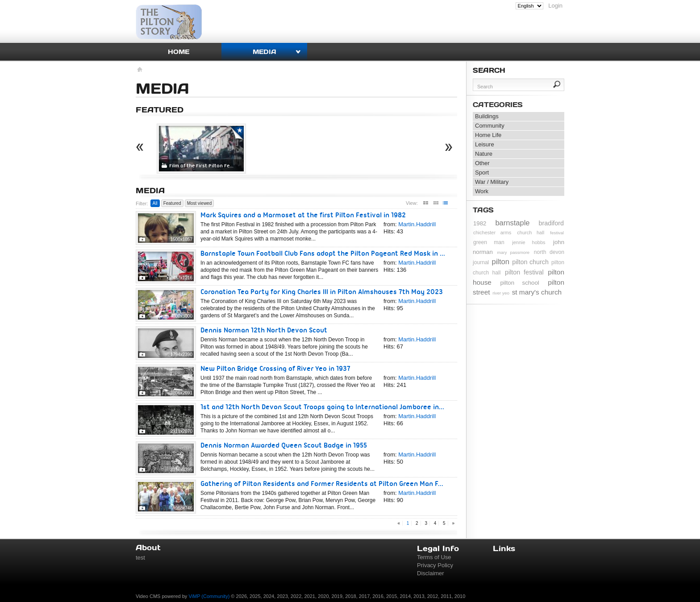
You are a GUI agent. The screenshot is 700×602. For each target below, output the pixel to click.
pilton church (530, 262)
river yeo (501, 293)
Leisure (485, 144)
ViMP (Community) (209, 596)
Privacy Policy (435, 565)
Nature (484, 154)
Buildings (487, 116)
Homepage (139, 71)
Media (265, 52)
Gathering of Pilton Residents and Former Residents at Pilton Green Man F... (322, 484)
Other (482, 163)
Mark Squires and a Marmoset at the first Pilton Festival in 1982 (303, 215)
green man (489, 242)
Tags (483, 210)
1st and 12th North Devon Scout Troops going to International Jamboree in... (322, 407)
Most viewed (200, 203)
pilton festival (524, 272)
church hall (531, 232)
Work (482, 191)
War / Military (492, 182)
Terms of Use (434, 557)
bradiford (551, 223)
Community (490, 126)
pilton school (519, 283)
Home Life (488, 135)
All (155, 203)
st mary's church (537, 292)
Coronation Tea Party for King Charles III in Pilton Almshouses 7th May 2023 (322, 292)
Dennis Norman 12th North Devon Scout (264, 330)
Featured (172, 203)
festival (557, 233)
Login (555, 6)
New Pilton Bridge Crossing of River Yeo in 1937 (275, 368)
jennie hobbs (529, 242)
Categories (498, 104)
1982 (480, 223)
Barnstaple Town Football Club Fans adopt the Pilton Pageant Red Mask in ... (323, 253)
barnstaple (512, 223)
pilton (501, 262)
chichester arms (492, 232)
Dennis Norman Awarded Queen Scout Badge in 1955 (284, 445)
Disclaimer (431, 573)
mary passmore (513, 252)
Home (179, 52)
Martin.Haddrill (417, 224)
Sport (482, 172)
